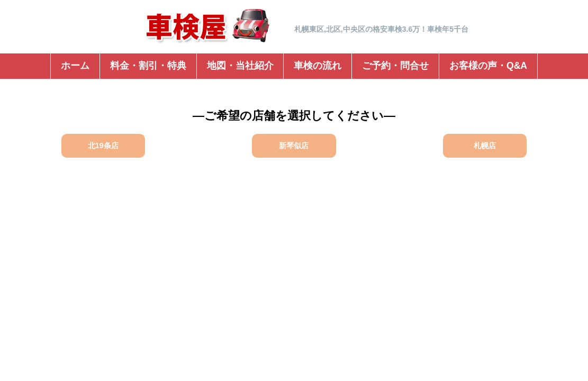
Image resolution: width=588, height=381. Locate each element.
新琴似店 (294, 146)
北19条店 (103, 146)
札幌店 (485, 146)
